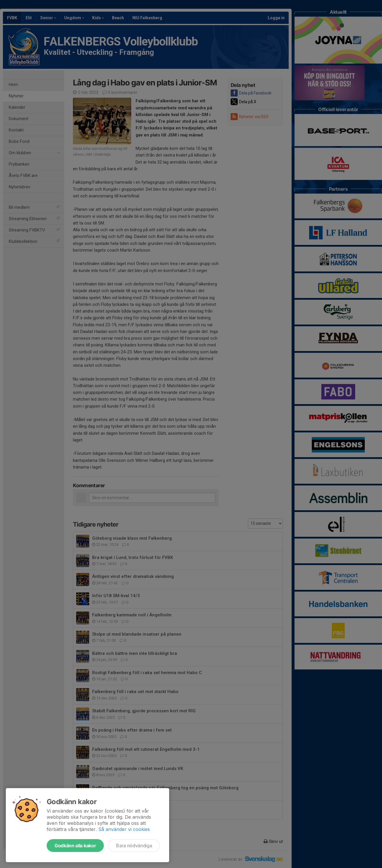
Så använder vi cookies (124, 829)
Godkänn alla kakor (75, 846)
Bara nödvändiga (134, 846)
